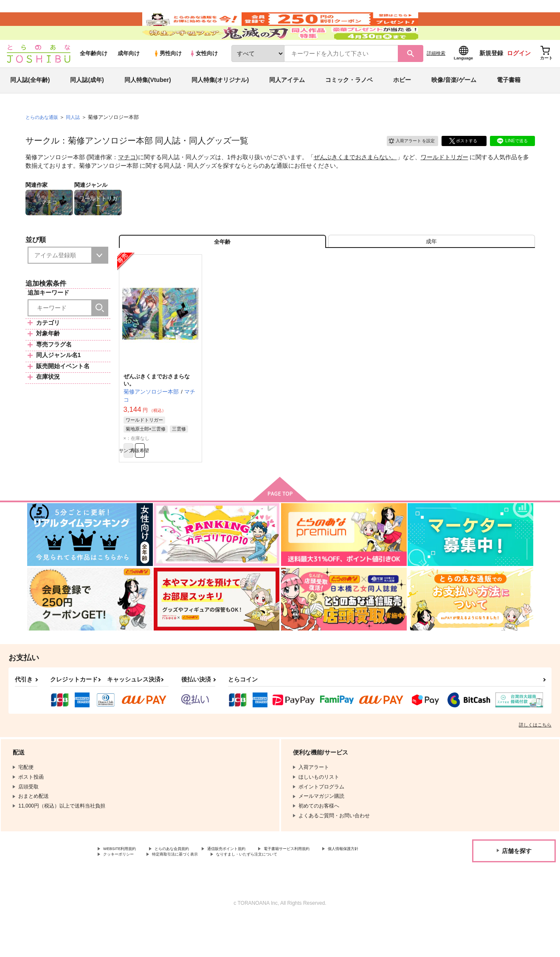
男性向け (167, 77)
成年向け (129, 77)
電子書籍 (509, 104)
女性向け (204, 77)
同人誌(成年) (87, 104)
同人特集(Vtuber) (148, 104)
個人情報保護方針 (124, 892)
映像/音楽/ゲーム (454, 104)
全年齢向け (94, 77)
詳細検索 (436, 77)
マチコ (127, 181)
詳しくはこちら (535, 760)
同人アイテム (287, 104)
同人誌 (76, 141)
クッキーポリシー (183, 892)
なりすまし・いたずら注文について (341, 892)
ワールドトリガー (445, 181)
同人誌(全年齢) (30, 104)
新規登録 (491, 77)
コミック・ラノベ (349, 104)
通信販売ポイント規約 (254, 885)
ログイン (519, 77)
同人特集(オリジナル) (220, 104)
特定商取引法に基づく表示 (252, 892)
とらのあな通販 (43, 141)
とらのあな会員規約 (188, 885)
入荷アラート (406, 163)
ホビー (402, 104)
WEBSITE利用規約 (125, 885)
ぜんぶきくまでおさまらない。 (355, 181)
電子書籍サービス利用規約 (329, 885)
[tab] (432, 269)
